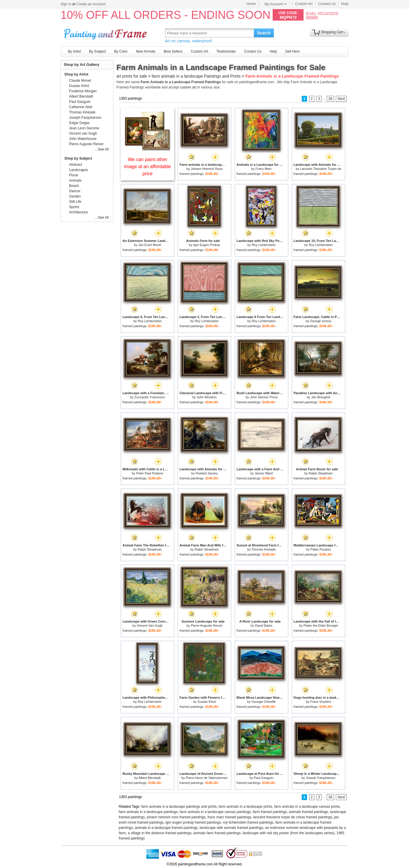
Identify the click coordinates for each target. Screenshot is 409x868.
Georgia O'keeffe (264, 702)
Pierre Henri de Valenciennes (207, 778)
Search (264, 33)
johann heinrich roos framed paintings (176, 817)
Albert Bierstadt (149, 778)
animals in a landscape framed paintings (166, 828)
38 (330, 99)
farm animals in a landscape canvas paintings (215, 812)
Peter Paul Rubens (150, 473)
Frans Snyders (321, 702)
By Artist (74, 51)
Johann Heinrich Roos (207, 169)
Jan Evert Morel (150, 245)
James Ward (264, 473)
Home (251, 4)
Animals (75, 180)
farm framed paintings (270, 812)
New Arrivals (146, 51)
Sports (74, 207)
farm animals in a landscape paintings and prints (179, 807)
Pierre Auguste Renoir (207, 626)
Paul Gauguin (264, 778)
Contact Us (327, 4)
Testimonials (226, 51)
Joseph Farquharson (321, 778)
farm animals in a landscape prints (245, 807)
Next (341, 99)
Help (345, 4)
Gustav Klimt (207, 702)
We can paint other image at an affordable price (148, 167)
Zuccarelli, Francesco (150, 397)
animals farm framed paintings (217, 833)
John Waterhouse (83, 139)
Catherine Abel (81, 107)
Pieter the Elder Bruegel (321, 626)
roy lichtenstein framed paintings (248, 822)
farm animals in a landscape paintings (148, 812)
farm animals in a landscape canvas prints (307, 807)
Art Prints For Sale (106, 33)
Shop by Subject (78, 158)
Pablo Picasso (321, 549)
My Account (276, 4)
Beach (74, 186)
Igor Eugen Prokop (207, 245)
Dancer (75, 191)
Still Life (75, 202)
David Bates (264, 626)
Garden (75, 196)
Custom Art (304, 4)
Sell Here (292, 51)
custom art (188, 87)
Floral (73, 175)
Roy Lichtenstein (264, 245)
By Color (121, 51)
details (312, 17)
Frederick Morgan (83, 91)
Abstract (76, 165)
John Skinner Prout (264, 397)
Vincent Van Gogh (150, 626)
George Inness (321, 321)
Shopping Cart (332, 32)
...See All (102, 149)
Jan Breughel (321, 397)
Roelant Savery (207, 473)
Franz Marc (264, 169)
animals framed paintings (308, 812)
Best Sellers (173, 51)
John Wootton (207, 397)
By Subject (97, 51)
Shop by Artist (76, 74)
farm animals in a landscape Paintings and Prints (196, 76)
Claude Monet (80, 81)
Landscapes (79, 170)
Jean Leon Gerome (84, 128)
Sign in (66, 4)
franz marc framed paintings (229, 817)
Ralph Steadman (321, 473)
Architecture (78, 212)
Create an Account (91, 4)
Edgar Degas (79, 123)
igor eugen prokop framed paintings (193, 822)
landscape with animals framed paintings (232, 828)
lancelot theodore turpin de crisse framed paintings (293, 817)
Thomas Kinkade (264, 549)
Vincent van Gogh (83, 133)
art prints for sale (132, 76)
